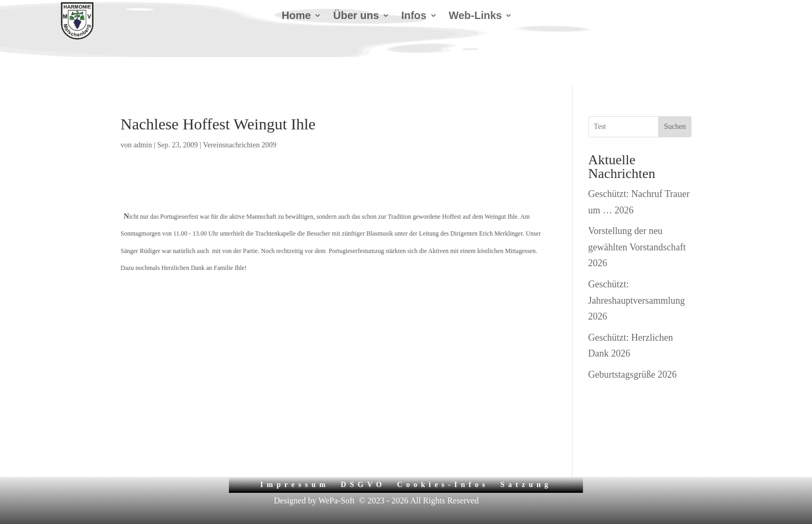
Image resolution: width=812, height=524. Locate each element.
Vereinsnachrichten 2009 (240, 120)
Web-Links (476, 16)
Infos (414, 16)
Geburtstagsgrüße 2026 (633, 349)
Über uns (356, 16)
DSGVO (363, 459)
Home (297, 16)
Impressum (294, 459)
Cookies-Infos (443, 459)
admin (143, 120)
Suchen (675, 101)
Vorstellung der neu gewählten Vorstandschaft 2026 (637, 222)
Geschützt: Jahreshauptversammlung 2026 (637, 275)
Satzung (526, 459)
